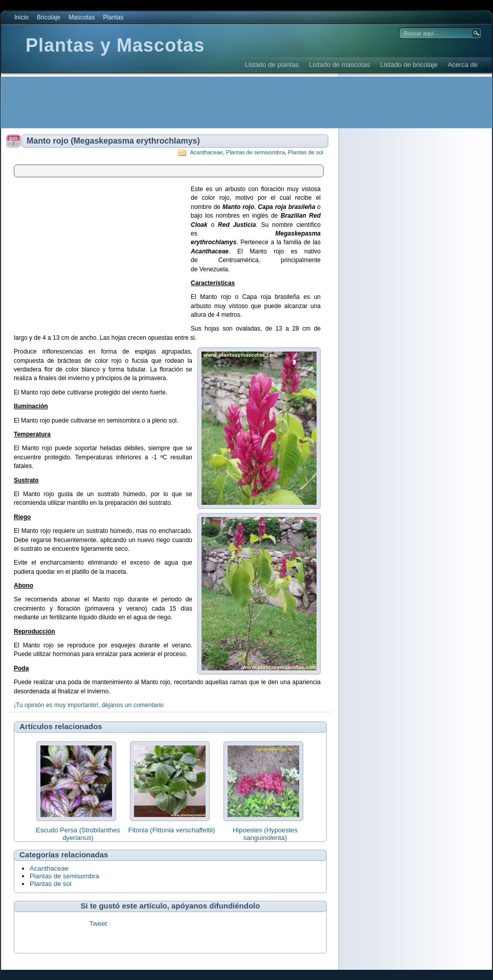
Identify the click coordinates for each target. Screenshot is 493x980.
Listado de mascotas (339, 65)
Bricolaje (49, 17)
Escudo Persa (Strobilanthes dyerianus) (78, 834)
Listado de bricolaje (409, 65)
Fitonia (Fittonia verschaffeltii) (172, 830)
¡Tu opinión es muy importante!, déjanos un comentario (89, 705)
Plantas (113, 17)
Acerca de (463, 65)
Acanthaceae (206, 152)
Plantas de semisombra (255, 152)
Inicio (21, 17)
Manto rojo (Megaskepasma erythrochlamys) (113, 141)
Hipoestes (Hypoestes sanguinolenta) (265, 834)
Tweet (98, 924)
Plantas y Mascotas (115, 45)
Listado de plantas (272, 65)
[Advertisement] (187, 102)
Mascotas (82, 17)
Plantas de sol (306, 152)
